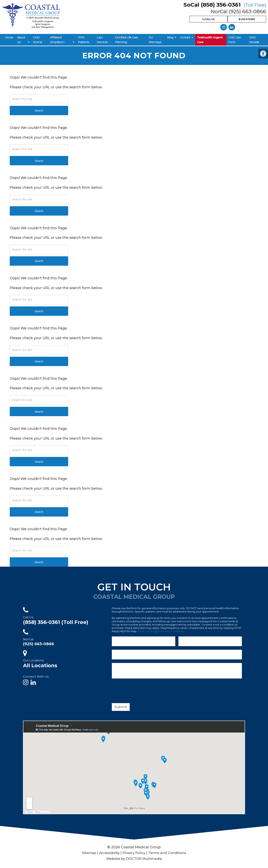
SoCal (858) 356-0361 (225, 5)
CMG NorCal (37, 40)
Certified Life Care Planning (127, 40)
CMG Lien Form (235, 40)
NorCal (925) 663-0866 (238, 12)
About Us (21, 40)
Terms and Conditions (170, 631)
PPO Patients (84, 40)
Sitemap (87, 853)
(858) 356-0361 (56, 622)
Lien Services (102, 40)
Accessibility (108, 853)
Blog (170, 37)
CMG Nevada (254, 40)
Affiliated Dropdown (57, 40)
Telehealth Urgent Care (210, 40)
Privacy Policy (146, 631)
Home (9, 37)
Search (39, 111)
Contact (185, 37)
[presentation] (141, 692)
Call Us (208, 20)
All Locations (40, 665)
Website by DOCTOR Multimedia (134, 859)
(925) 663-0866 (38, 644)
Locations (247, 20)
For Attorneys (155, 40)
